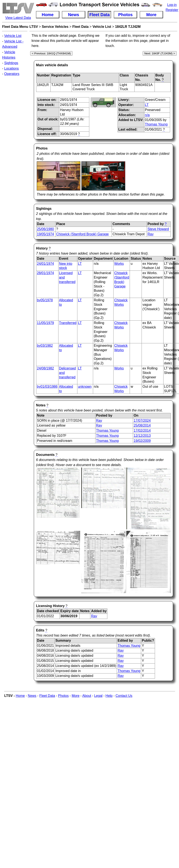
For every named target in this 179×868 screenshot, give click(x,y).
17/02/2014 (142, 430)
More (75, 696)
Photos (63, 696)
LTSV (34, 27)
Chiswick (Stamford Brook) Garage (82, 234)
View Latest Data (18, 18)
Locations (12, 68)
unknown (85, 387)
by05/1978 (45, 300)
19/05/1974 (45, 234)
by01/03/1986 (47, 387)
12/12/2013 (142, 436)
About (87, 696)
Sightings (11, 63)
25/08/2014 (142, 425)
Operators (12, 74)
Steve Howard (158, 229)
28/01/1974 (45, 273)
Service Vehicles (55, 27)
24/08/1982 (45, 368)
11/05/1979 (45, 323)
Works (119, 264)
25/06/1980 (45, 229)
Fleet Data (80, 27)
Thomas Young (156, 124)
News (32, 696)
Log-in (172, 5)
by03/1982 (45, 346)
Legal (98, 696)
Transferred (68, 323)
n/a (147, 115)
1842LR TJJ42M (128, 27)
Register (172, 10)
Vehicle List (13, 36)
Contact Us (124, 696)
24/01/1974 (45, 264)
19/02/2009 (142, 441)
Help (109, 696)
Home (20, 696)
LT (147, 105)
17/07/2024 (142, 421)
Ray (151, 234)
